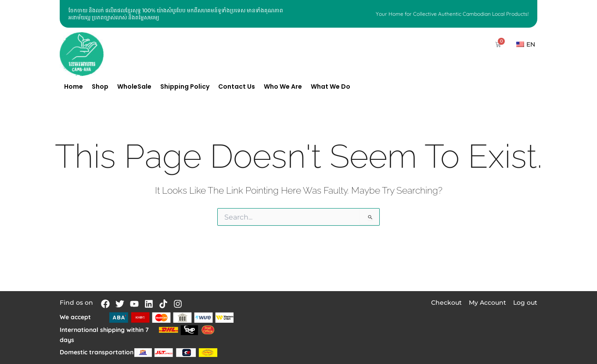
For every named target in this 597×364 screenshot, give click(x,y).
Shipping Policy (185, 86)
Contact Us (237, 86)
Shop (100, 86)
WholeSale (134, 86)
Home (74, 86)
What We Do (331, 86)
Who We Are (283, 86)
